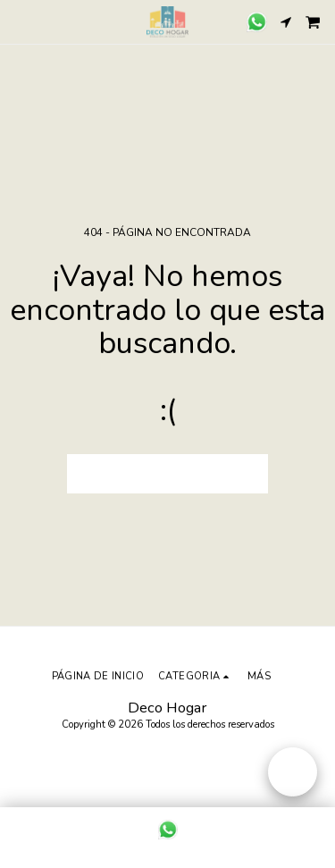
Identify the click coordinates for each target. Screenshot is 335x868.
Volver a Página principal (168, 473)
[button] (20, 21)
